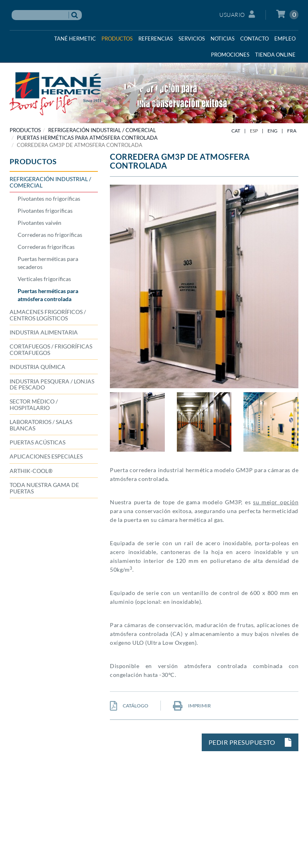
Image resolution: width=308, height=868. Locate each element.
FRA (292, 131)
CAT (236, 131)
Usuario (237, 14)
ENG (273, 131)
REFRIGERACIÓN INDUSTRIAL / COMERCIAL (102, 130)
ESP (254, 131)
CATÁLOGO (129, 706)
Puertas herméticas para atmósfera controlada (87, 138)
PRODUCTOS (25, 130)
